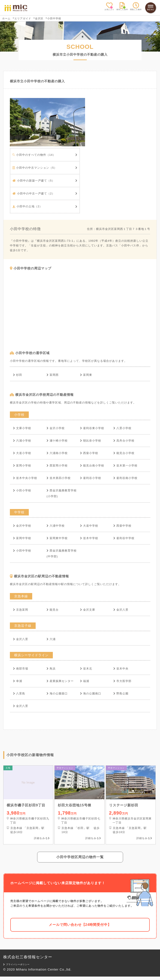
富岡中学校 (22, 538)
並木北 (86, 669)
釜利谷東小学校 (92, 428)
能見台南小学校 (92, 466)
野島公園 (121, 693)
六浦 (51, 639)
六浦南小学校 (57, 453)
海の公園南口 (91, 693)
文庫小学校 (22, 428)
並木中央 (121, 669)
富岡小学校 (22, 466)
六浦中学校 (56, 526)
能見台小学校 (124, 453)
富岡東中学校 (57, 538)
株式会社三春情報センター (28, 960)
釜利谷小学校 (91, 478)
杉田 (18, 375)
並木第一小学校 (125, 466)
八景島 (19, 693)
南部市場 (21, 669)
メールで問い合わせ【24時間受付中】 (80, 928)
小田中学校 (22, 551)
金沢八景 (121, 610)
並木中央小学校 (25, 478)
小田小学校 (22, 490)
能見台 (53, 610)
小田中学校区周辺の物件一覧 (80, 860)
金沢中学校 (22, 526)
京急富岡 (21, 610)
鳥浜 (51, 669)
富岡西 (53, 375)
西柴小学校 (89, 453)
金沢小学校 (56, 428)
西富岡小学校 (57, 466)
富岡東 (86, 375)
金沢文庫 (88, 610)
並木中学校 (89, 538)
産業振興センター (60, 681)
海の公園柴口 (57, 693)
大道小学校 (22, 453)
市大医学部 (122, 681)
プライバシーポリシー (17, 968)
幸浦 (18, 681)
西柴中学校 (122, 526)
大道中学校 (89, 526)
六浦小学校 (22, 441)
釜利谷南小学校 (125, 478)
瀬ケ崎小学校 (57, 441)
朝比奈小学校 (91, 441)
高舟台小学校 (124, 441)
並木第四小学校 (59, 478)
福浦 (85, 681)
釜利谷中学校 (124, 538)
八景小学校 (122, 428)
